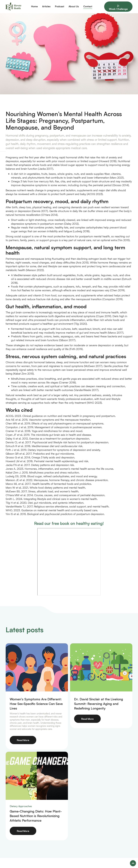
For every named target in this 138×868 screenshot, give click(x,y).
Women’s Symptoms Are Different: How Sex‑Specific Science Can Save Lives (36, 704)
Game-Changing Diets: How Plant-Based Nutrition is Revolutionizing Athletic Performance (36, 816)
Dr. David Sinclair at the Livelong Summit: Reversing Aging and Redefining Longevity (99, 704)
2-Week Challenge (118, 7)
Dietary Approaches (21, 806)
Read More (23, 740)
